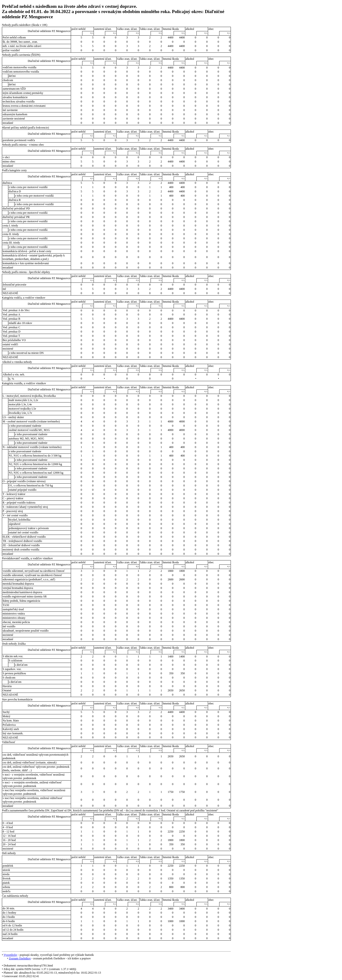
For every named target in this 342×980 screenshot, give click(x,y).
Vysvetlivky (10, 955)
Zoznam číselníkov (20, 958)
